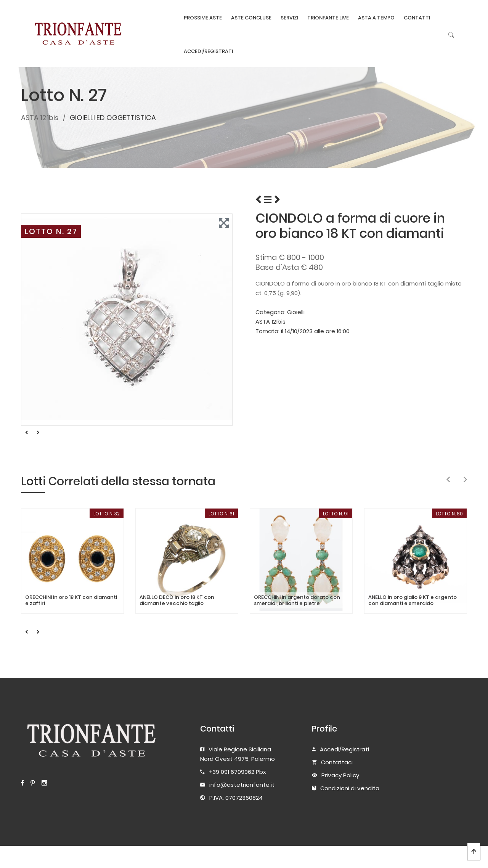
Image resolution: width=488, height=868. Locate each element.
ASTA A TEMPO (376, 18)
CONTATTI (417, 18)
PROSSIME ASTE (203, 18)
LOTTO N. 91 (336, 514)
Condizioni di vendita (350, 788)
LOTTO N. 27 (51, 231)
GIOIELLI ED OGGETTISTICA (113, 118)
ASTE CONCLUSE (251, 18)
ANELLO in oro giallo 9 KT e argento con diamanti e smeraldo (413, 600)
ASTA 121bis (40, 118)
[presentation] (448, 480)
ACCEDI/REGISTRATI (208, 51)
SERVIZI (289, 18)
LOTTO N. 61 (221, 514)
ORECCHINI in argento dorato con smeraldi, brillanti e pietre (297, 600)
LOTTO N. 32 (107, 514)
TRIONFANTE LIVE (328, 18)
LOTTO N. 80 (449, 514)
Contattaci (337, 762)
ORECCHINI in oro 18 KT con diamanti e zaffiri (71, 600)
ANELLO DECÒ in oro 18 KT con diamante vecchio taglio (177, 600)
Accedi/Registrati (344, 749)
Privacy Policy (340, 775)
